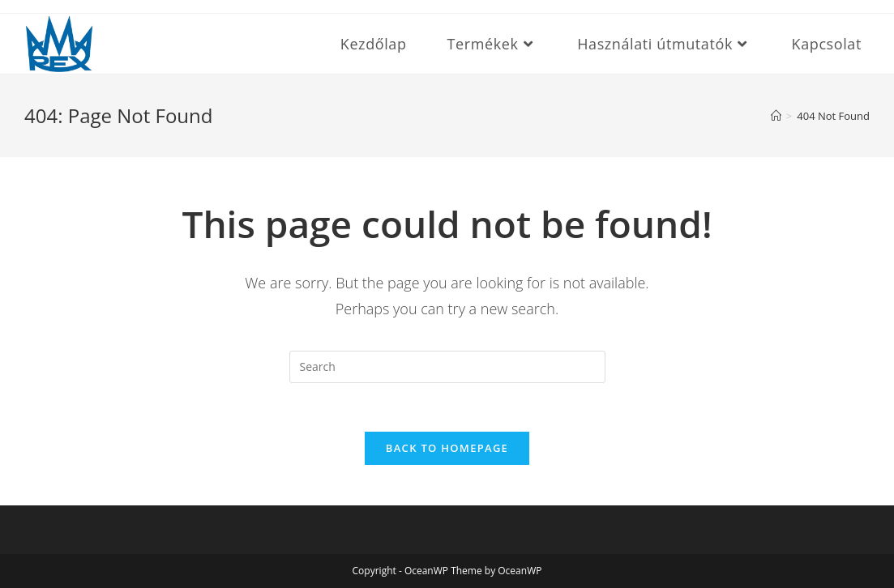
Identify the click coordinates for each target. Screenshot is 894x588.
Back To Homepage (447, 448)
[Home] (776, 116)
